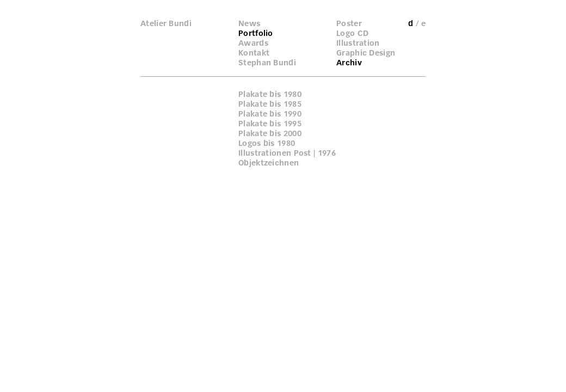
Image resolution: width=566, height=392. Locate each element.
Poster (349, 23)
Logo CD (352, 33)
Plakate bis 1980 (270, 94)
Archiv (349, 63)
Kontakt (254, 53)
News (249, 23)
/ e (421, 23)
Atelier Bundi (166, 23)
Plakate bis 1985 (270, 104)
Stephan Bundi (267, 63)
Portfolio (256, 33)
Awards (253, 43)
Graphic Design (366, 53)
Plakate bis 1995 (270, 124)
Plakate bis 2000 (270, 133)
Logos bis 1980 (267, 143)
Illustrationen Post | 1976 (287, 153)
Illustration (358, 43)
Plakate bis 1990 (270, 114)
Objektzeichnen (269, 163)
